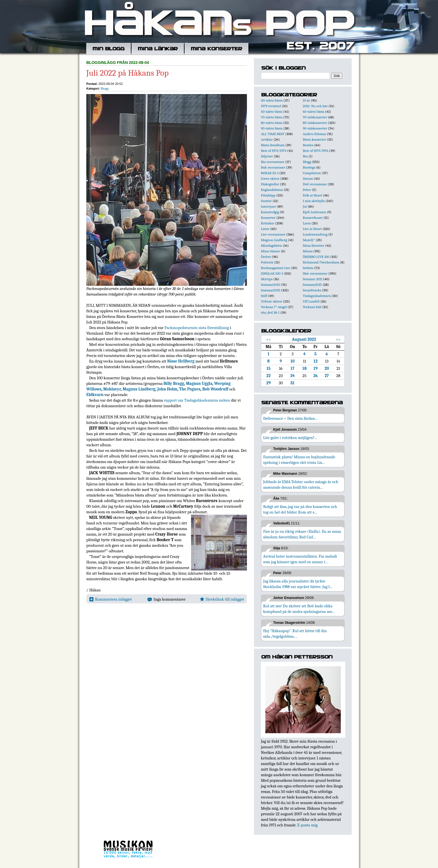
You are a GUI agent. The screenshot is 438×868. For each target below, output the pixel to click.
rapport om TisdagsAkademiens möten (197, 400)
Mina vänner (271, 251)
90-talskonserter (315, 128)
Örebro (266, 257)
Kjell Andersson (315, 212)
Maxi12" (309, 240)
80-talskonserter (315, 123)
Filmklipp (268, 195)
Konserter (268, 218)
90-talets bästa (272, 128)
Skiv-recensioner (315, 273)
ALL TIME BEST (273, 134)
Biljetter (267, 156)
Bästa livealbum (273, 145)
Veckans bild (312, 307)
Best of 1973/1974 (274, 151)
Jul (305, 206)
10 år (306, 100)
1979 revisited (271, 106)
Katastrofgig (270, 212)
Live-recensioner (273, 234)
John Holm (167, 389)
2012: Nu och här (315, 106)
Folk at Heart (312, 195)
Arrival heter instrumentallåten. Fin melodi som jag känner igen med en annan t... (300, 559)
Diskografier (270, 184)
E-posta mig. (308, 825)
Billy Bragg (174, 383)
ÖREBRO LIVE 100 (316, 257)
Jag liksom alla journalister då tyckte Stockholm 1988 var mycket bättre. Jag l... (298, 584)
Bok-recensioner (273, 167)
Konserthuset (313, 218)
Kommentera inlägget (110, 599)
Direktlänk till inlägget (222, 599)
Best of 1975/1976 (316, 151)
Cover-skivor (270, 178)
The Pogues (190, 389)
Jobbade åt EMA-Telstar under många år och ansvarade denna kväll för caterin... (301, 485)
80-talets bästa (272, 123)
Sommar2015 (312, 285)
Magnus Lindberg (139, 389)
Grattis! (266, 201)
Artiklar (267, 139)
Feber (307, 190)
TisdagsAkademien (317, 296)
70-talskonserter (315, 117)
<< (269, 339)
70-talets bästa (272, 117)
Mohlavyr (112, 389)
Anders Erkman (314, 134)
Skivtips (267, 279)
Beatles (308, 145)
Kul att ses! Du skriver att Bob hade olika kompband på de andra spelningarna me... (299, 609)
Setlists (308, 268)
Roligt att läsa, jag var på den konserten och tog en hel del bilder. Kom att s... (300, 509)
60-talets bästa (314, 112)
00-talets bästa (272, 100)
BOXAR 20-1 (270, 173)
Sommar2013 (270, 285)
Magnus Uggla (199, 383)
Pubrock (267, 262)
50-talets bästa (272, 112)
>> (338, 339)
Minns (308, 251)
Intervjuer (268, 206)
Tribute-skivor (272, 301)
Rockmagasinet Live (276, 268)
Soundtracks (312, 290)
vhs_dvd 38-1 (270, 312)
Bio (305, 156)
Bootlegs (309, 167)
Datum (308, 178)
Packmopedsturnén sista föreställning (197, 328)
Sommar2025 (271, 290)
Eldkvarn (95, 395)
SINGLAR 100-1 (272, 273)
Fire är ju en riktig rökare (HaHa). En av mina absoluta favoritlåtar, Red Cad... (302, 534)
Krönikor (268, 223)
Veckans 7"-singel (274, 307)
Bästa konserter (314, 139)
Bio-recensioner (273, 162)
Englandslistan (272, 190)
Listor (265, 229)
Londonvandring (315, 234)
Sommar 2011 (313, 279)
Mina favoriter (314, 245)
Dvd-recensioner (315, 184)
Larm (307, 223)
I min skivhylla (314, 201)
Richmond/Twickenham (321, 262)
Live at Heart (312, 229)
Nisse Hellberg (181, 361)
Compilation (312, 173)
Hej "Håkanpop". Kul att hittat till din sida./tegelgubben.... (295, 634)
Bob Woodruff (215, 389)
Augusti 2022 (304, 339)
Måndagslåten (272, 245)
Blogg (104, 88)
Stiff (264, 296)
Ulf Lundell (311, 301)
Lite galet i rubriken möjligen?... (290, 438)
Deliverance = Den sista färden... (290, 418)
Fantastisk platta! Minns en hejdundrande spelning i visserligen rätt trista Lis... (299, 460)
